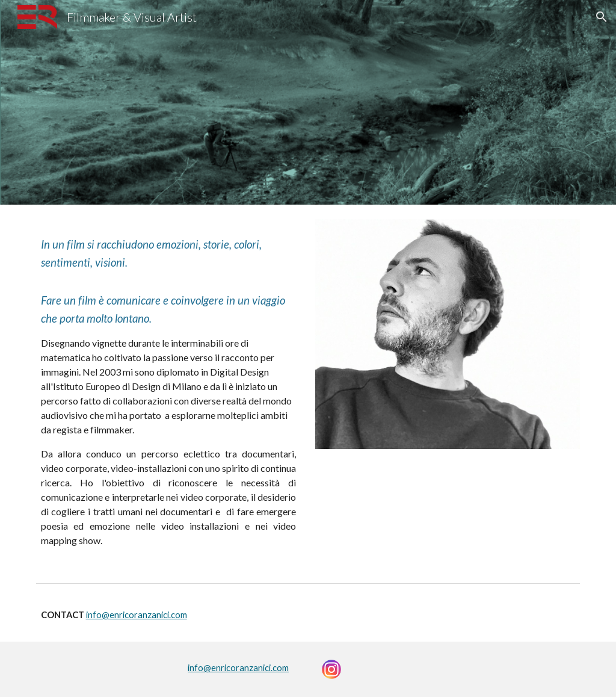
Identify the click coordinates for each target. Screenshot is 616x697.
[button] (602, 17)
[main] (169, 391)
